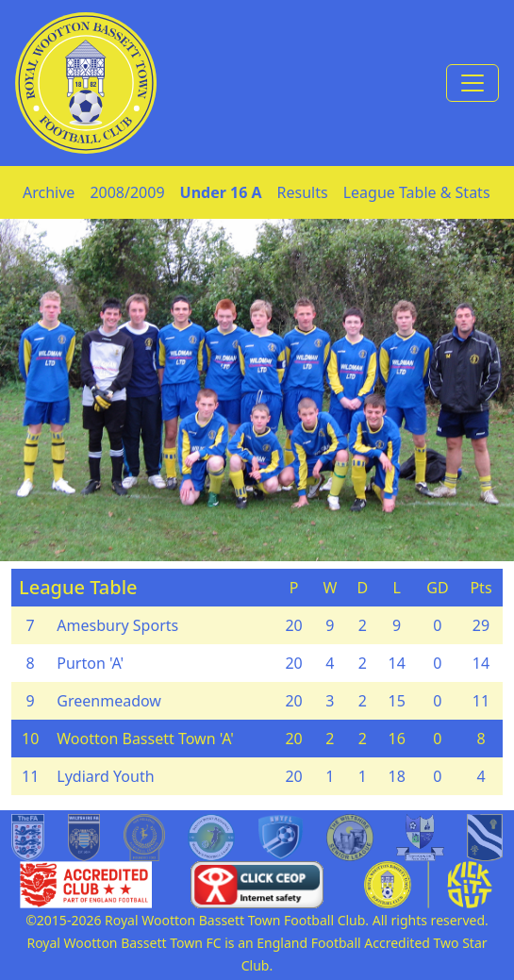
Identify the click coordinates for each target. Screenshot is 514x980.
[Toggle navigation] (473, 83)
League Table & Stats (417, 192)
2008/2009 (127, 192)
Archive (49, 192)
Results (303, 192)
